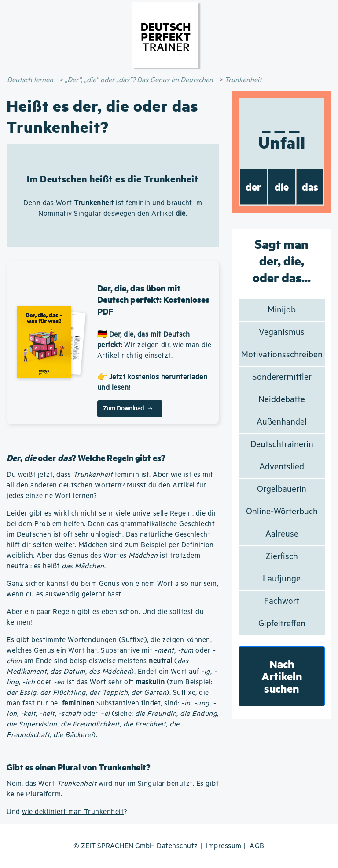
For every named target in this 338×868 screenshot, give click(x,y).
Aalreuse (282, 534)
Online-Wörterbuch (282, 512)
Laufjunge (282, 579)
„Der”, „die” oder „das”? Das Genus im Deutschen (139, 80)
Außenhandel (282, 422)
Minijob (282, 310)
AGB (257, 846)
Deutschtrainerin (282, 445)
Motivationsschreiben (282, 355)
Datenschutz (177, 846)
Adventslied (282, 467)
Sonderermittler (282, 377)
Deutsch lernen (30, 80)
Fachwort (282, 601)
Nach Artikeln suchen (282, 676)
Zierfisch (282, 557)
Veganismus (282, 332)
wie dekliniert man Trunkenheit (73, 812)
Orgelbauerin (282, 489)
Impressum (224, 846)
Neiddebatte (282, 400)
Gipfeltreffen (282, 624)
